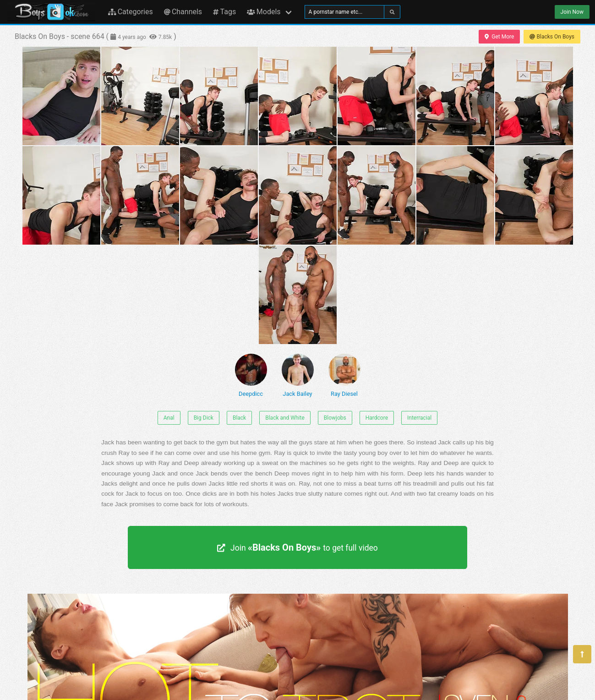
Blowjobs (335, 418)
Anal (169, 418)
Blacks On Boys (552, 37)
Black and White (285, 418)
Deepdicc (251, 375)
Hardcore (377, 418)
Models (264, 12)
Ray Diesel (344, 375)
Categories (131, 12)
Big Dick (204, 418)
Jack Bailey (298, 375)
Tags (224, 12)
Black (239, 418)
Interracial (419, 418)
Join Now (572, 12)
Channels (183, 12)
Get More (499, 37)
